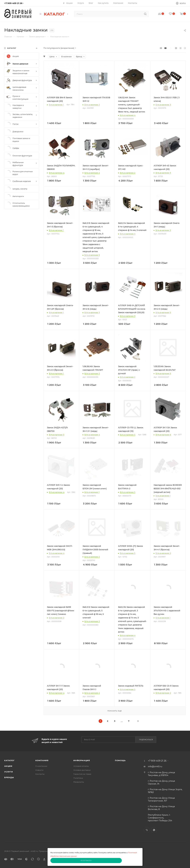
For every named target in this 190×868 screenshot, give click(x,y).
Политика (78, 778)
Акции (8, 766)
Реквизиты (79, 782)
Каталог (9, 760)
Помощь (120, 760)
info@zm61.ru (155, 766)
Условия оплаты (81, 766)
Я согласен (86, 861)
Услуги (9, 772)
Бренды (9, 777)
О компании (41, 766)
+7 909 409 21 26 (13, 3)
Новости (39, 770)
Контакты (40, 774)
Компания (42, 760)
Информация (82, 760)
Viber (147, 830)
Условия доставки (82, 770)
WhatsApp (154, 830)
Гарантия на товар (82, 774)
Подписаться (146, 740)
